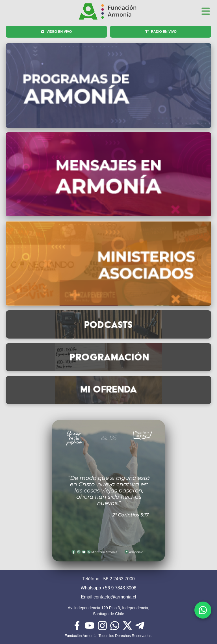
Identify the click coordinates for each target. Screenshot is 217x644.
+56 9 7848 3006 (119, 588)
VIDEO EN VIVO (56, 32)
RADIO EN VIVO (161, 32)
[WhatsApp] (203, 610)
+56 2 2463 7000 (118, 579)
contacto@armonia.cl (115, 597)
